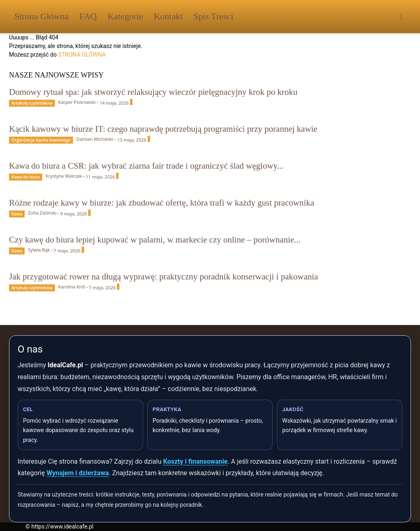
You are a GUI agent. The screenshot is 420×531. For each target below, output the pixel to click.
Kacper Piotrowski (77, 102)
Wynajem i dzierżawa (78, 473)
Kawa (17, 214)
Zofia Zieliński (42, 213)
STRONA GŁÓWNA (82, 55)
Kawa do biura (26, 177)
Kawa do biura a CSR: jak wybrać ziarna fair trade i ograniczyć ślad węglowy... (146, 166)
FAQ (88, 16)
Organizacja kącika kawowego (41, 140)
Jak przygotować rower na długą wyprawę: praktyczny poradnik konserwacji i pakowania (163, 277)
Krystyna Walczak (64, 176)
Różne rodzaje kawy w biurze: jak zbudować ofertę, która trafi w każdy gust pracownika (162, 203)
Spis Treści (213, 16)
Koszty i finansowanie (195, 461)
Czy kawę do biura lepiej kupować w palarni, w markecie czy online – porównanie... (155, 240)
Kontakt (168, 16)
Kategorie (125, 16)
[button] (401, 17)
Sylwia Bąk (39, 250)
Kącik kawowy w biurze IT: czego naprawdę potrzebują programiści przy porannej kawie (163, 129)
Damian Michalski (95, 139)
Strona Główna (42, 16)
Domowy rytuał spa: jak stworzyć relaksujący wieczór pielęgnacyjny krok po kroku (153, 92)
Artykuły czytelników (32, 103)
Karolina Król (72, 287)
